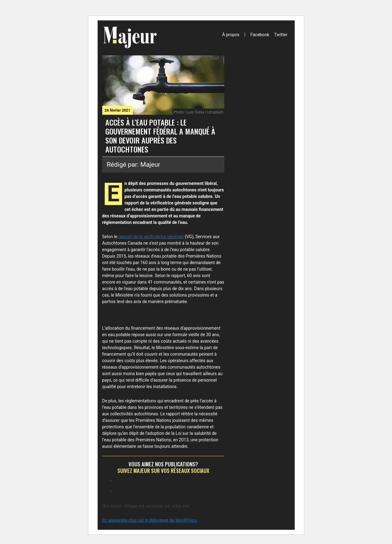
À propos (231, 35)
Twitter (281, 35)
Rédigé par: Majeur (134, 165)
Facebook (260, 35)
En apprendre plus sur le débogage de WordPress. (150, 520)
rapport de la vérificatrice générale (151, 237)
